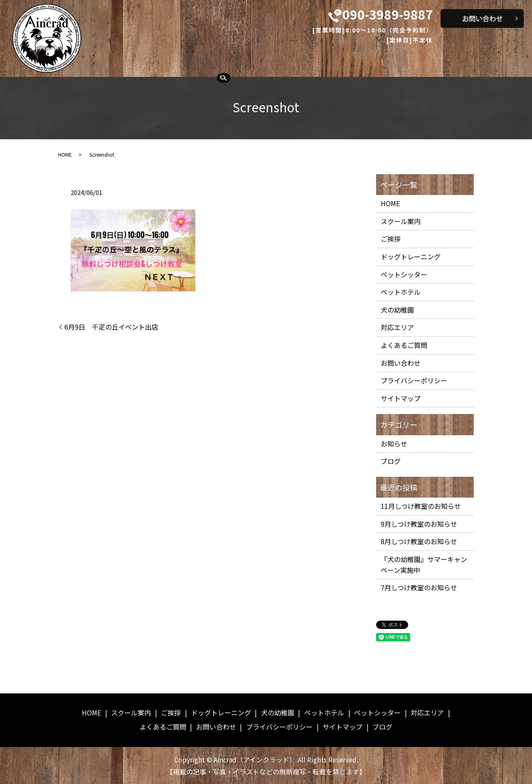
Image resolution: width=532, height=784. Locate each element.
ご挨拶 (179, 59)
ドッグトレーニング (230, 59)
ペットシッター (388, 59)
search (96, 74)
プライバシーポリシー (414, 380)
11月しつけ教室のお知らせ (421, 506)
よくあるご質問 (489, 59)
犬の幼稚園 (287, 59)
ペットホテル (334, 59)
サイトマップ (401, 398)
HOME (98, 59)
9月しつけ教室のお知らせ (419, 524)
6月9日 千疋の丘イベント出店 (111, 327)
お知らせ (394, 444)
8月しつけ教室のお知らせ (419, 541)
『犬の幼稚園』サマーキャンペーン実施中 (424, 565)
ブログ (391, 461)
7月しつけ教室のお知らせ (419, 587)
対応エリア (438, 59)
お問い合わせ (401, 363)
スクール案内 (138, 59)
